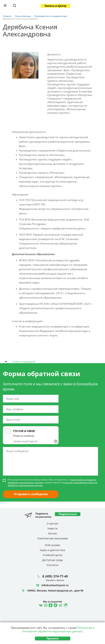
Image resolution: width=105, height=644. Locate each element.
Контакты (53, 565)
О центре (52, 523)
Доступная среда (52, 560)
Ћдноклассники (50, 605)
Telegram (55, 605)
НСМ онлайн (52, 545)
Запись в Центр (55, 6)
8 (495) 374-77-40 (55, 576)
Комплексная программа (53, 538)
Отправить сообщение (31, 494)
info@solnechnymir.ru (55, 585)
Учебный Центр (53, 555)
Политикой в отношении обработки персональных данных (58, 629)
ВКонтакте (40, 605)
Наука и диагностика (52, 550)
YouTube (45, 605)
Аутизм (52, 533)
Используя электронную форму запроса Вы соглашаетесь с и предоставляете (52, 483)
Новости (52, 528)
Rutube (65, 605)
